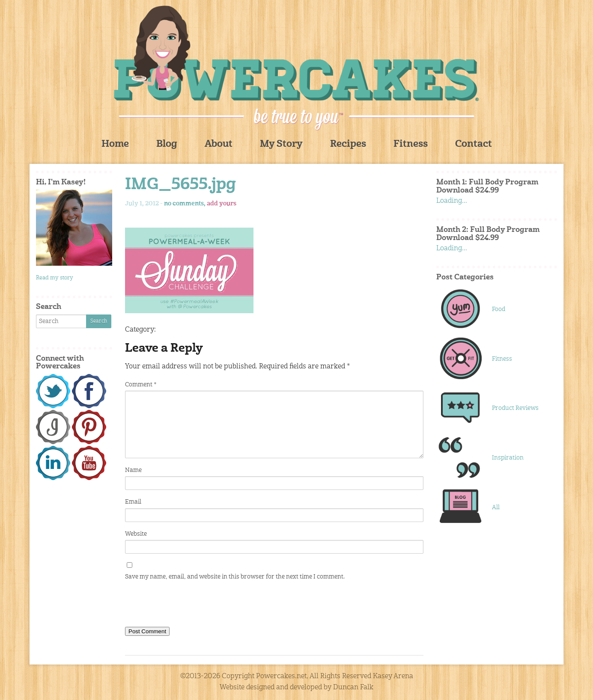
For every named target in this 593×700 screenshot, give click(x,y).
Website (136, 534)
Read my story (55, 278)
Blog (167, 144)
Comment (141, 385)
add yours (222, 204)
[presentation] (190, 605)
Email (133, 502)
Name (133, 470)
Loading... (452, 201)
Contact (474, 144)
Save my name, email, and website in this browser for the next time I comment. (235, 577)
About (219, 144)
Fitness (411, 144)
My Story (281, 144)
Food (499, 309)
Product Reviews (515, 408)
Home (115, 144)
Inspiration (508, 458)
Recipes (348, 144)
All (496, 507)
